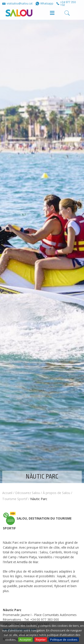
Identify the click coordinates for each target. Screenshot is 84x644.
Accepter (25, 640)
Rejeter (41, 640)
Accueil (7, 493)
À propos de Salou (56, 493)
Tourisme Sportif (15, 499)
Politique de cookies (64, 640)
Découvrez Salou (28, 493)
